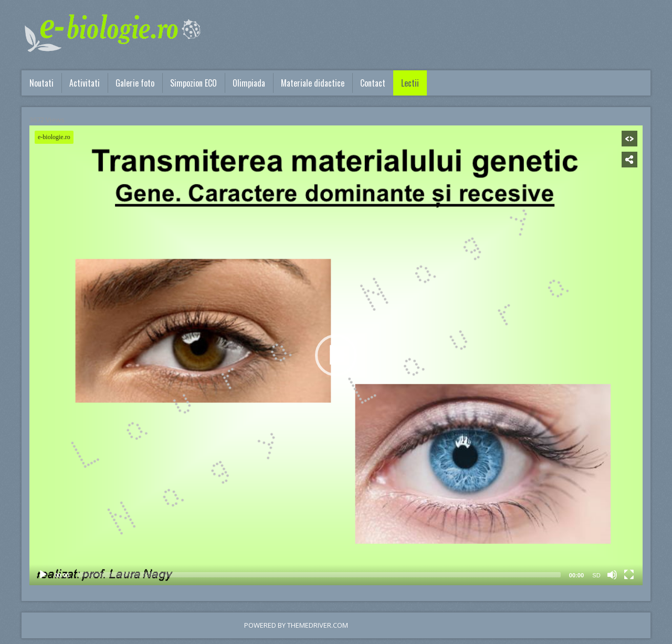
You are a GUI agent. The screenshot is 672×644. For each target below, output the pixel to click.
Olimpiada (249, 83)
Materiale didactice (313, 83)
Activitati (85, 83)
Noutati (41, 83)
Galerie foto (135, 83)
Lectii (410, 83)
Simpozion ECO (193, 83)
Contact (373, 83)
